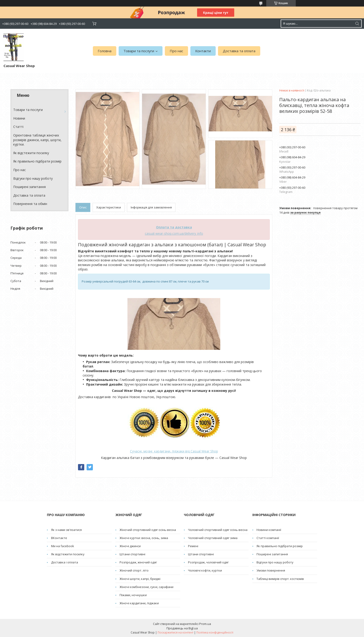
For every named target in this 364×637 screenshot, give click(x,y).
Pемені (193, 546)
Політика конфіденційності (215, 632)
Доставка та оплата (239, 51)
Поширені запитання (29, 187)
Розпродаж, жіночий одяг (138, 562)
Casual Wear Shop (204, 451)
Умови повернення (271, 570)
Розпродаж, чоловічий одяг (208, 562)
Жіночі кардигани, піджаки (139, 603)
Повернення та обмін (30, 204)
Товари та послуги (139, 51)
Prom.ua (205, 624)
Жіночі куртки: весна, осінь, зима (144, 538)
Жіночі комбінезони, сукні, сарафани (146, 587)
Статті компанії (268, 538)
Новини (19, 118)
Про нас (176, 51)
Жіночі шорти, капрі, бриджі (140, 579)
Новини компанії (269, 530)
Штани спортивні (132, 554)
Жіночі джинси (130, 546)
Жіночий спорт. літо (134, 570)
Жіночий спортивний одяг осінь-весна (148, 530)
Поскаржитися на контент (175, 632)
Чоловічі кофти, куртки (205, 570)
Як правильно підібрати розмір (37, 161)
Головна (105, 51)
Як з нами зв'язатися (66, 530)
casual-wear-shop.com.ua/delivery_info (174, 233)
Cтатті (18, 127)
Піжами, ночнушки (133, 595)
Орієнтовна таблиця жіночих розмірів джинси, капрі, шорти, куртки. (37, 140)
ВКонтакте (59, 538)
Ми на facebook (63, 546)
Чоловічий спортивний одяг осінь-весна (218, 530)
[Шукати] (357, 24)
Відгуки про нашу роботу (33, 178)
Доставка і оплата (65, 562)
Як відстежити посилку (31, 153)
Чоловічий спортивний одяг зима (213, 538)
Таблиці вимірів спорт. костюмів (280, 579)
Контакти (203, 51)
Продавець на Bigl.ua (182, 628)
